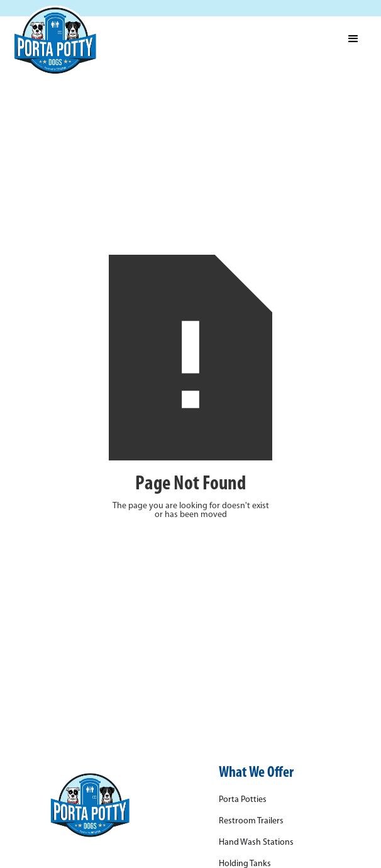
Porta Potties (243, 800)
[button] (353, 39)
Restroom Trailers (251, 821)
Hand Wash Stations (256, 843)
